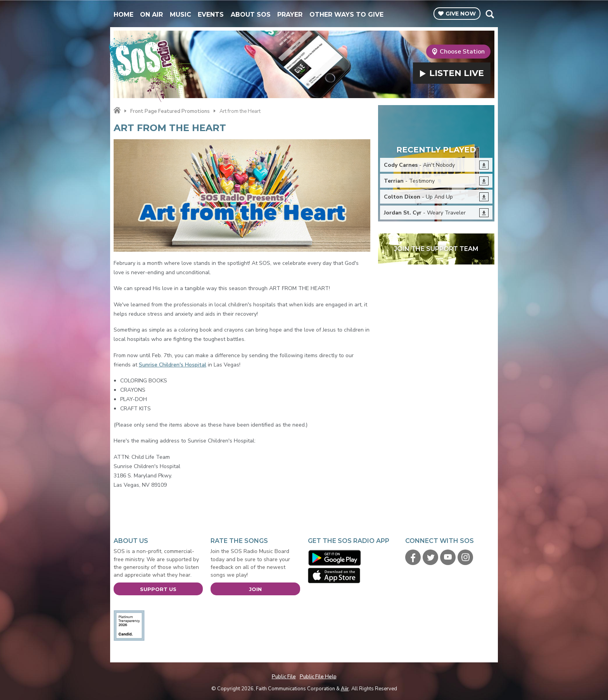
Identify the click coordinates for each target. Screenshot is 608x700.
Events (211, 15)
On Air (151, 15)
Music (180, 15)
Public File (284, 677)
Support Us (158, 589)
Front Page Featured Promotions (170, 111)
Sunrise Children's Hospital (173, 365)
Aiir (345, 689)
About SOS (251, 15)
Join (255, 589)
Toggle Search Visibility (490, 14)
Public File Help (318, 677)
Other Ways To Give (346, 15)
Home (123, 15)
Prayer (290, 15)
